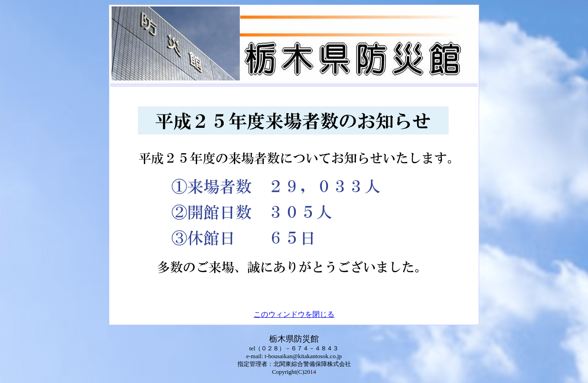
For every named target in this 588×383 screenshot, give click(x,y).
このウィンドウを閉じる (294, 314)
